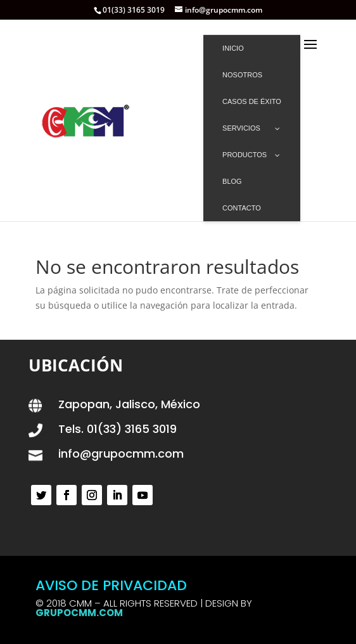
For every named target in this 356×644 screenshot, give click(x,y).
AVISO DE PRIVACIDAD (111, 585)
